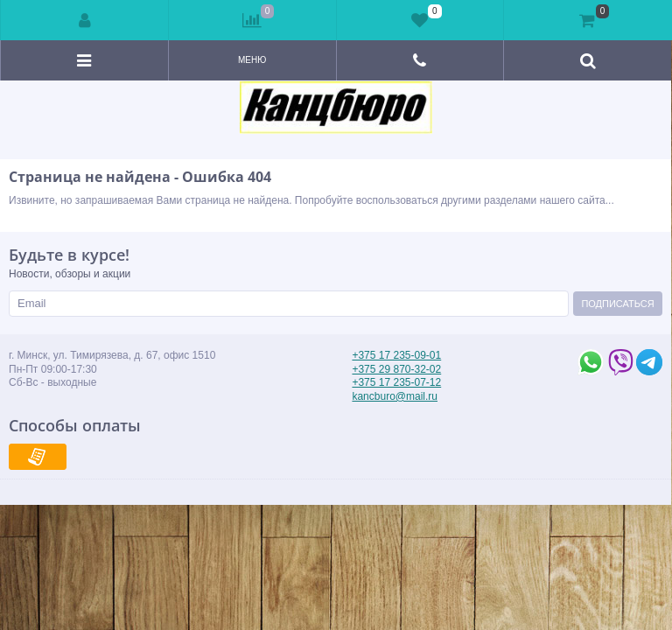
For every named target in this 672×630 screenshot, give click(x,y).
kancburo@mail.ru (395, 396)
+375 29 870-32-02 (396, 369)
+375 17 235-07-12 (396, 382)
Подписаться (617, 304)
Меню (252, 60)
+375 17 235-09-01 (396, 355)
